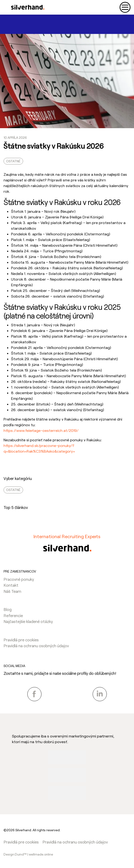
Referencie (13, 615)
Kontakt (11, 585)
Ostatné (13, 161)
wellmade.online (41, 854)
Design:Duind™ (15, 854)
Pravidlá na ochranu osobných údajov (36, 646)
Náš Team (12, 591)
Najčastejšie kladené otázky (28, 621)
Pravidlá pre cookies (21, 640)
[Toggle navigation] (125, 7)
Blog (8, 609)
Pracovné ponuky (19, 579)
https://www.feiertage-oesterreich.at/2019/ (41, 430)
